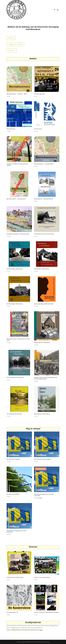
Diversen (12, 50)
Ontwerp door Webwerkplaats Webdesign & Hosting (33, 642)
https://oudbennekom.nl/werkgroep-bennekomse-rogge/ (25, 630)
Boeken (11, 38)
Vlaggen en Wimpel (15, 44)
